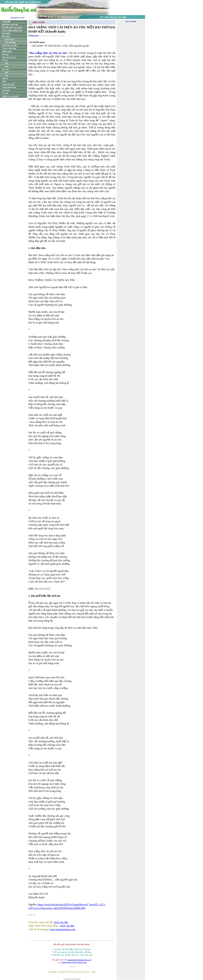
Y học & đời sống (9, 49)
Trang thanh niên (9, 87)
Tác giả (5, 93)
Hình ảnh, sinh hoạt (10, 25)
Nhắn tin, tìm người (10, 96)
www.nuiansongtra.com (62, 929)
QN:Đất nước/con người (12, 28)
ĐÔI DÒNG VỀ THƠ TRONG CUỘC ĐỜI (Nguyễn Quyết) (61, 46)
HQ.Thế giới (10, 43)
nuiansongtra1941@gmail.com (74, 962)
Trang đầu (6, 22)
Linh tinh (6, 90)
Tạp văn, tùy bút (9, 57)
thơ (6, 63)
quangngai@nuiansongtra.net (79, 960)
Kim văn (5, 69)
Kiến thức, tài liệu (9, 46)
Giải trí (5, 78)
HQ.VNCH (10, 40)
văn (7, 66)
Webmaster (34, 36)
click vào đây (61, 922)
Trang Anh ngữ (8, 84)
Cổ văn (5, 60)
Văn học (5, 54)
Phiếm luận (7, 51)
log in (127, 21)
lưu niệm (122, 17)
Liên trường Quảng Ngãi (12, 31)
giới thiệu (104, 17)
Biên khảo (6, 34)
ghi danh (134, 21)
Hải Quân (6, 37)
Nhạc (4, 81)
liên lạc (113, 17)
